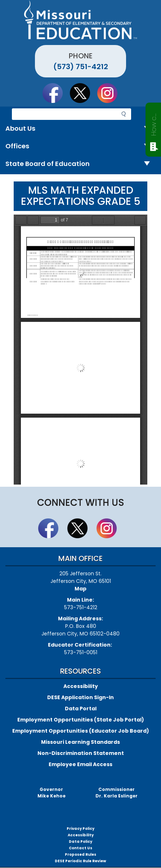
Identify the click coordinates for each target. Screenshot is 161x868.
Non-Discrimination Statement (81, 753)
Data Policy (80, 842)
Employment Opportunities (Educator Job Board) (81, 731)
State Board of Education (80, 164)
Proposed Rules (80, 854)
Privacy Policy (80, 829)
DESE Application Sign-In (80, 697)
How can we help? (154, 123)
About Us (80, 129)
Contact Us (80, 848)
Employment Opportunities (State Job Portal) (81, 720)
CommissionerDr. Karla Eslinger (117, 793)
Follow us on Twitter (83, 93)
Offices (80, 146)
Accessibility (81, 686)
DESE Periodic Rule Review (80, 861)
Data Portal (81, 709)
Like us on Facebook (56, 93)
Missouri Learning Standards (80, 742)
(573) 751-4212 (81, 67)
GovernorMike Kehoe (52, 793)
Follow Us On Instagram (111, 93)
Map (80, 589)
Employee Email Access (80, 764)
